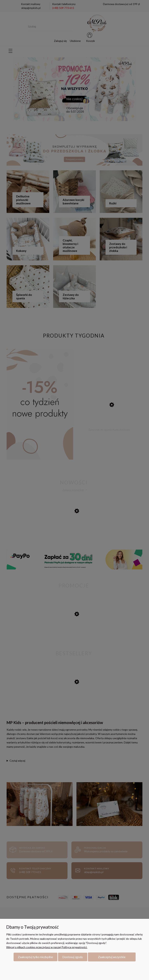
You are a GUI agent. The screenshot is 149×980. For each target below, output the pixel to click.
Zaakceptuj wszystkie (112, 957)
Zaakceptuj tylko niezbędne (35, 957)
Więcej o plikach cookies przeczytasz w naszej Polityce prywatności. (47, 947)
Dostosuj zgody (73, 957)
